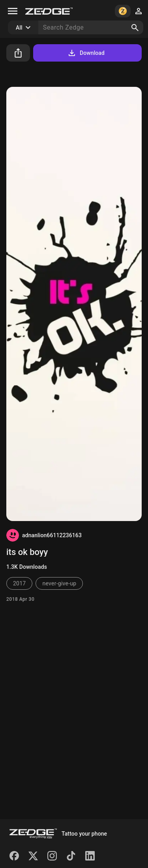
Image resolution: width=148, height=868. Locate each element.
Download (86, 53)
